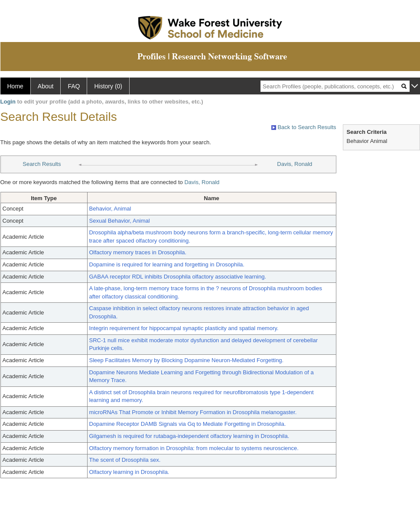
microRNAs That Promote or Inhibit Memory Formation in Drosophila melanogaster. (193, 412)
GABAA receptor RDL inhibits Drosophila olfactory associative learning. (178, 277)
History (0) (108, 86)
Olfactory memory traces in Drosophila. (138, 252)
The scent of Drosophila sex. (125, 460)
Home (15, 86)
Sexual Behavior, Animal (120, 221)
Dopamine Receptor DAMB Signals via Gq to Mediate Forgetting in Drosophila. (188, 424)
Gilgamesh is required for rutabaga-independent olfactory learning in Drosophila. (189, 436)
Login (8, 102)
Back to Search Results (304, 127)
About (46, 86)
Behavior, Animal (110, 209)
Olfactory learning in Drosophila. (129, 472)
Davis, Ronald (295, 164)
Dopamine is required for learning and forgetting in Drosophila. (167, 264)
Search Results (42, 164)
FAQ (74, 86)
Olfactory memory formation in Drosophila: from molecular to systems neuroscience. (194, 448)
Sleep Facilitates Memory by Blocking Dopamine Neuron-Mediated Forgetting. (187, 360)
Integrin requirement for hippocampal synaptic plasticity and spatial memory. (184, 328)
